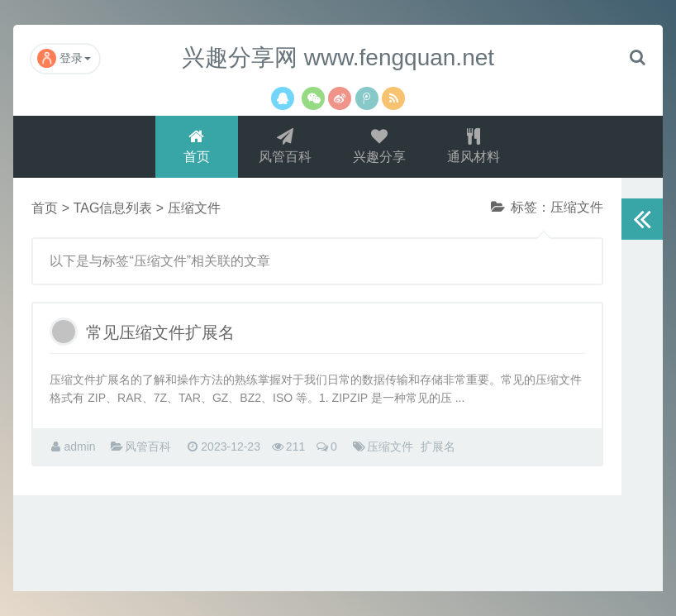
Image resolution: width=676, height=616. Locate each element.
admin (79, 446)
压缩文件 (390, 446)
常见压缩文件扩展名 (160, 332)
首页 (197, 146)
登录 (64, 58)
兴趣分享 (379, 146)
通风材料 (474, 146)
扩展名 (438, 446)
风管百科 (285, 146)
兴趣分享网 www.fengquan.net (338, 57)
